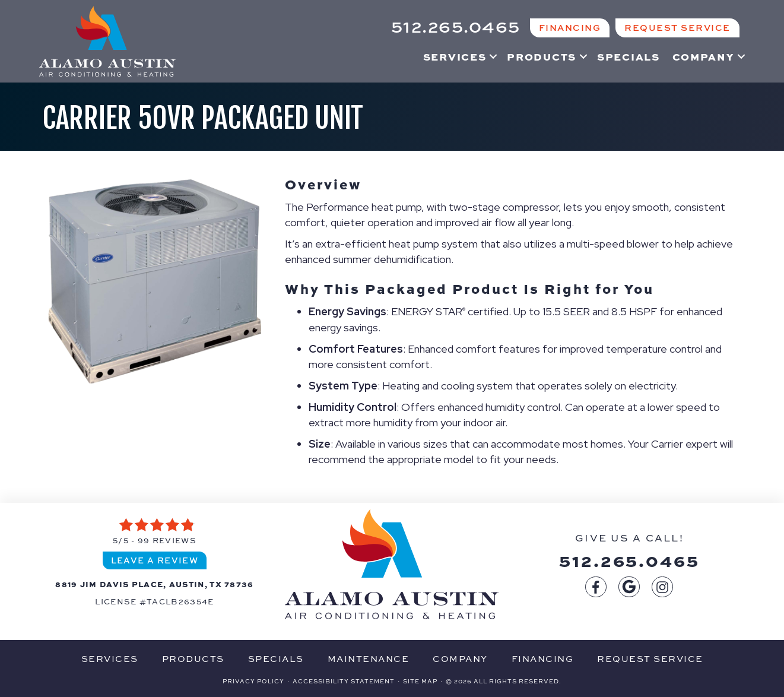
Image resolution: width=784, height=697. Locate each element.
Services (455, 56)
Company (703, 56)
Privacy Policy (253, 681)
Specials (629, 56)
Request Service (650, 658)
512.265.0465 (629, 560)
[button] (493, 56)
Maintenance (369, 658)
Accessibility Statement (344, 681)
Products (542, 56)
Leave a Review (155, 560)
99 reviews (167, 540)
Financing (543, 658)
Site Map (420, 681)
